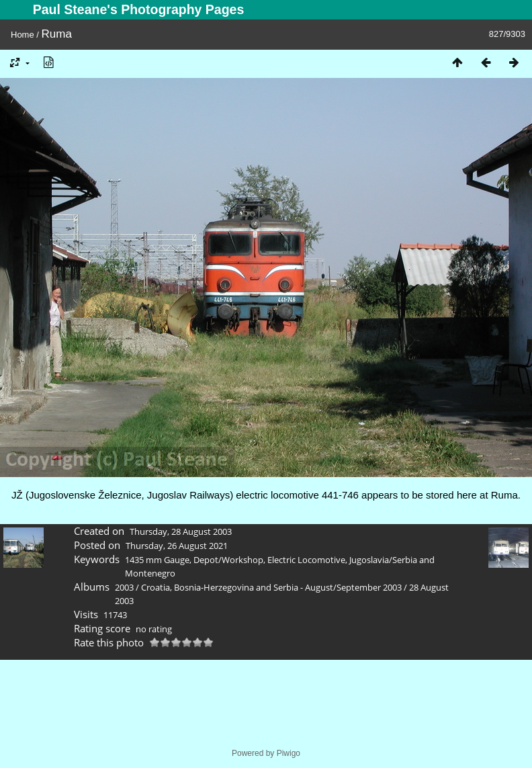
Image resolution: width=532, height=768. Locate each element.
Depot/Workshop (228, 560)
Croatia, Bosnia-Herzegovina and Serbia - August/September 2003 (271, 587)
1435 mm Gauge (157, 560)
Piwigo (289, 753)
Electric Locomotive (306, 560)
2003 (124, 587)
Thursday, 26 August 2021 (177, 546)
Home (23, 35)
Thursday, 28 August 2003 (181, 531)
